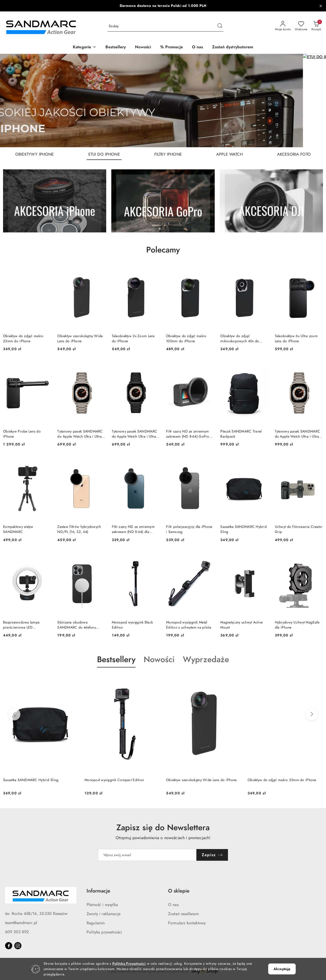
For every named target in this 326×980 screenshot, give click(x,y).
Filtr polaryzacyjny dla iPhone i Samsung (189, 529)
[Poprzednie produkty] (14, 714)
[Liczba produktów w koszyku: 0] (316, 26)
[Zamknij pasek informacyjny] (321, 6)
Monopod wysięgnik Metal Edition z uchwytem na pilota (189, 625)
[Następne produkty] (312, 714)
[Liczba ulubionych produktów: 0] (301, 26)
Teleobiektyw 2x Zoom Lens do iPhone (133, 339)
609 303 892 (17, 932)
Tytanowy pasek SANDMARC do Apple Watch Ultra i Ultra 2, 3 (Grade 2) (80, 434)
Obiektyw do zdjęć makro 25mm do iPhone (23, 339)
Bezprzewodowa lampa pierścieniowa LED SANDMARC (21, 625)
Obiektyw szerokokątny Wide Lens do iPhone (80, 339)
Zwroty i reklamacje (104, 914)
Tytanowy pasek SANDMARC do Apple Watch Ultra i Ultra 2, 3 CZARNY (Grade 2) (134, 434)
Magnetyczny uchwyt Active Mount (241, 625)
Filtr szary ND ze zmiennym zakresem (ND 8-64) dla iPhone (133, 529)
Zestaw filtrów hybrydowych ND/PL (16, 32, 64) (79, 529)
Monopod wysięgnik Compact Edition (114, 780)
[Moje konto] (283, 26)
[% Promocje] (172, 47)
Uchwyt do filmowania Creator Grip (299, 529)
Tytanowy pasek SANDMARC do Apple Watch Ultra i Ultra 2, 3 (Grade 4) (297, 434)
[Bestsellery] (116, 47)
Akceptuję (282, 969)
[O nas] (198, 47)
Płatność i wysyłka (102, 905)
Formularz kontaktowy (187, 923)
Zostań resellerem (183, 914)
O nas (173, 905)
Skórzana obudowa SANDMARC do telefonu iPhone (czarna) (77, 625)
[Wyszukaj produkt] (166, 26)
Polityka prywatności (104, 932)
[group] (163, 101)
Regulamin (96, 923)
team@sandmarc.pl (21, 923)
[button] (85, 47)
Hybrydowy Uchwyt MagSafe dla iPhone (297, 625)
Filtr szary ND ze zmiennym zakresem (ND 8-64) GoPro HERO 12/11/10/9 (188, 434)
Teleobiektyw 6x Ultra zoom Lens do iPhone (296, 339)
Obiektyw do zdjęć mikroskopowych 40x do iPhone (240, 339)
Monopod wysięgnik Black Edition (132, 625)
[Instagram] (18, 946)
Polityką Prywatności (129, 964)
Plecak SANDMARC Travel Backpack (241, 434)
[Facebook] (9, 946)
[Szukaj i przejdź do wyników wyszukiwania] (220, 26)
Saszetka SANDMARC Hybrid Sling (243, 529)
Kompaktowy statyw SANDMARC (18, 529)
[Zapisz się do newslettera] (147, 855)
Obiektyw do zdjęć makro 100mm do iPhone (186, 339)
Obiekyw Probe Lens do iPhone (22, 434)
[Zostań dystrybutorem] (233, 47)
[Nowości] (143, 47)
